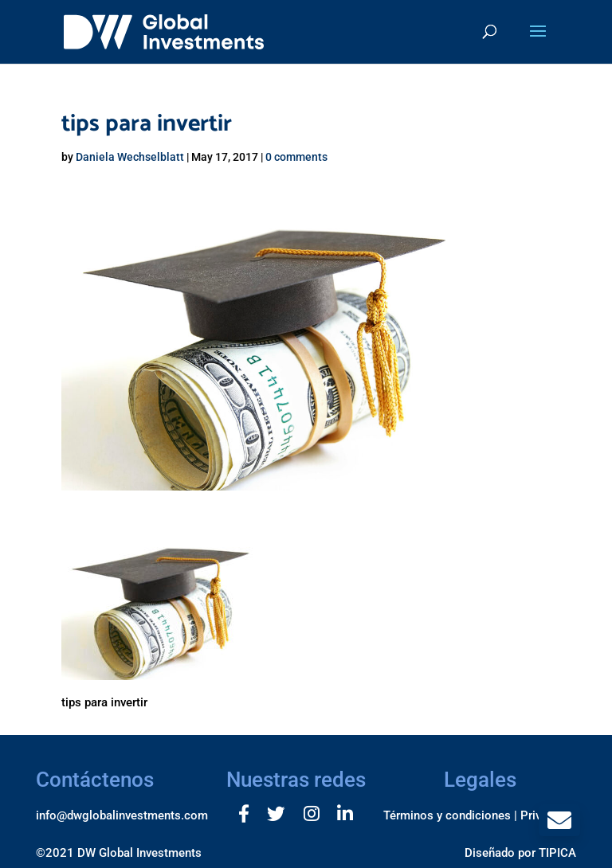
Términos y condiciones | (450, 815)
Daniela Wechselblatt (130, 157)
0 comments (296, 157)
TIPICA (557, 853)
